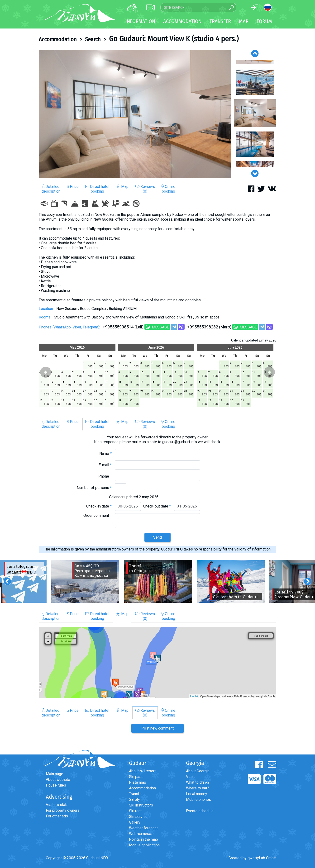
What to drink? (198, 782)
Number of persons (94, 488)
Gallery (135, 822)
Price (73, 187)
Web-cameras (141, 834)
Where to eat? (198, 788)
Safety (134, 799)
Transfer (136, 794)
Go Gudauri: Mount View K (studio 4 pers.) (174, 39)
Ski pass (136, 777)
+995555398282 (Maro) (209, 327)
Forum (264, 21)
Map (244, 21)
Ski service (138, 817)
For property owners (63, 810)
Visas (191, 777)
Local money (197, 794)
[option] (135, 114)
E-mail (105, 465)
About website (58, 780)
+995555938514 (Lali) (123, 327)
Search (93, 39)
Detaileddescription (51, 189)
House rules (56, 785)
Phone (105, 476)
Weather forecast (143, 828)
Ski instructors (141, 805)
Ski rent (135, 811)
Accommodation (58, 39)
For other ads (57, 816)
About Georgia (198, 771)
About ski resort (142, 771)
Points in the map (143, 839)
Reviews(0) (145, 189)
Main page (55, 774)
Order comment (98, 515)
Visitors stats (57, 805)
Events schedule (200, 811)
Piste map (138, 782)
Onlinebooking (168, 189)
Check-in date (99, 506)
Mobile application (144, 845)
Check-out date (157, 506)
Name (105, 453)
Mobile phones (198, 799)
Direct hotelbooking (97, 189)
